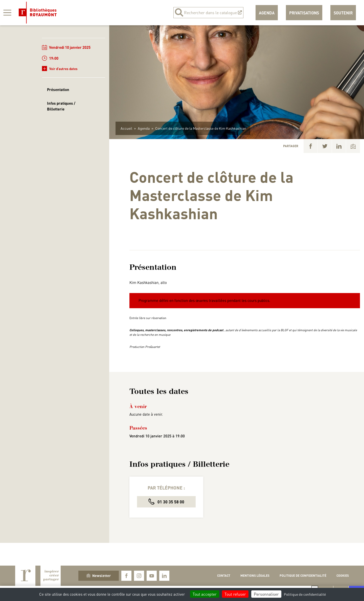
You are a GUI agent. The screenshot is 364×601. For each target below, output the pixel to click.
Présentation (58, 90)
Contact (224, 576)
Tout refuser (235, 594)
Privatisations (304, 13)
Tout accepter (205, 594)
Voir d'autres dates (60, 69)
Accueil (126, 128)
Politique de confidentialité (303, 576)
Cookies (343, 576)
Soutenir (343, 13)
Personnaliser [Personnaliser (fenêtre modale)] (266, 594)
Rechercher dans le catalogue (208, 13)
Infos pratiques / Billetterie (61, 106)
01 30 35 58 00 (166, 502)
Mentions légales (255, 576)
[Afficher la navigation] (7, 13)
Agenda (267, 13)
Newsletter (99, 575)
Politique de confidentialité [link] (305, 594)
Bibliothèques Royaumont (38, 13)
